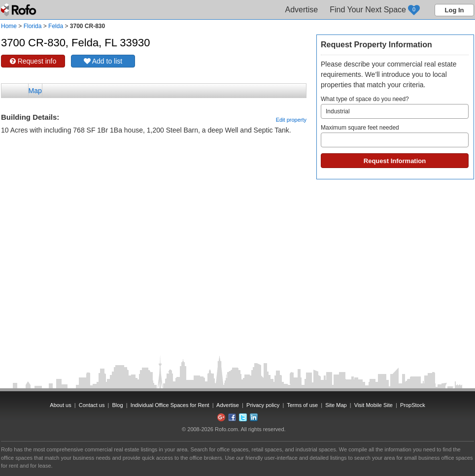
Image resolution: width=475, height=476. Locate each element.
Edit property (291, 120)
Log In (455, 10)
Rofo (19, 10)
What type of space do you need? (395, 107)
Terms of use (302, 405)
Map (35, 91)
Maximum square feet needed (395, 136)
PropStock (413, 405)
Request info (33, 61)
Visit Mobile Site (373, 405)
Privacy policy (263, 405)
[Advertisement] (154, 160)
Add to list (103, 61)
